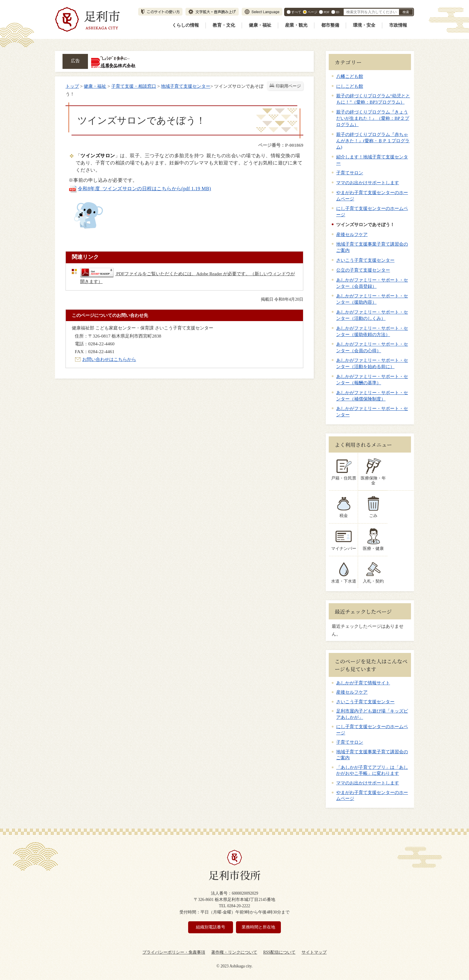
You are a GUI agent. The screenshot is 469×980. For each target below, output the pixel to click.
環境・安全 (364, 25)
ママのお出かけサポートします (368, 183)
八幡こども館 (350, 76)
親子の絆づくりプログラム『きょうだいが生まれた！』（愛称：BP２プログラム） (373, 118)
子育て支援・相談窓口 (134, 86)
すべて (296, 12)
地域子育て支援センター (186, 86)
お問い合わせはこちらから (109, 359)
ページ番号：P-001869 (281, 145)
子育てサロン (350, 173)
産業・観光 (296, 25)
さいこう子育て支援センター (365, 260)
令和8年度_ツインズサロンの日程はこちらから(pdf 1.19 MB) (140, 189)
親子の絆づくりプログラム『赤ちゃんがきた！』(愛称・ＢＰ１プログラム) (373, 141)
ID (338, 12)
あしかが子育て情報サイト (363, 678)
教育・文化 (224, 25)
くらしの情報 (185, 25)
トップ (72, 86)
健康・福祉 (260, 25)
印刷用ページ (288, 86)
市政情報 (398, 25)
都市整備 (330, 25)
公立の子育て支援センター (363, 270)
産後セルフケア (352, 234)
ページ (312, 12)
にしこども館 (350, 86)
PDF (327, 12)
